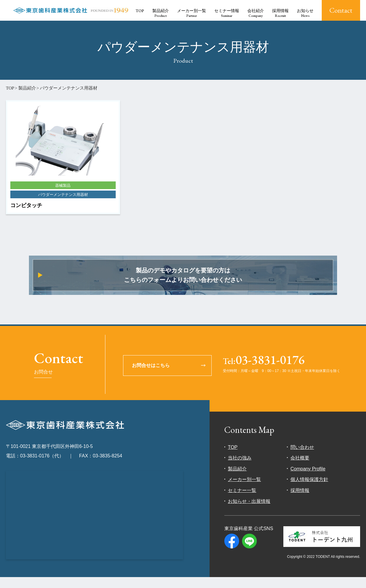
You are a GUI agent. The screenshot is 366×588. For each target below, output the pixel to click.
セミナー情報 (227, 13)
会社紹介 (256, 13)
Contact (341, 10)
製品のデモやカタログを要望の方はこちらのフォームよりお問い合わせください (183, 281)
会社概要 (300, 469)
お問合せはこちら (151, 376)
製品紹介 (161, 13)
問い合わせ (302, 458)
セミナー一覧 (242, 502)
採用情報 (280, 13)
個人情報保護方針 (309, 491)
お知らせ (305, 13)
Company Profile (308, 480)
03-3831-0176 (264, 372)
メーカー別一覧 (192, 13)
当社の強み (240, 469)
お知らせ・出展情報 (249, 512)
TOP (140, 11)
